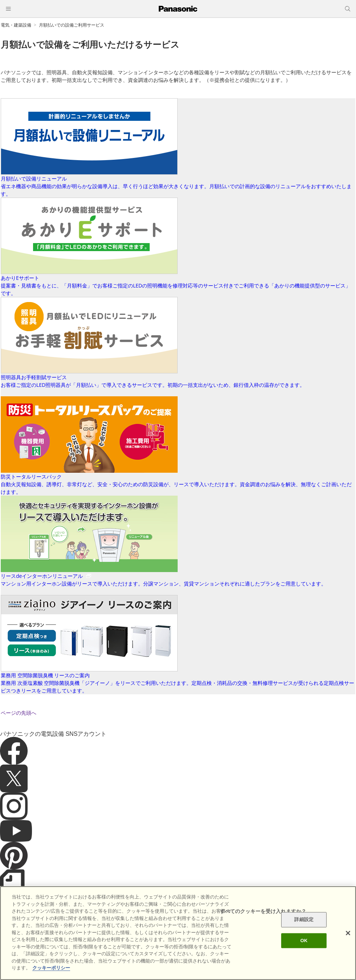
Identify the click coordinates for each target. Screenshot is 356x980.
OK (304, 941)
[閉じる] (348, 933)
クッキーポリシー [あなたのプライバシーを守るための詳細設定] (51, 968)
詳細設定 (304, 920)
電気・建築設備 (16, 25)
